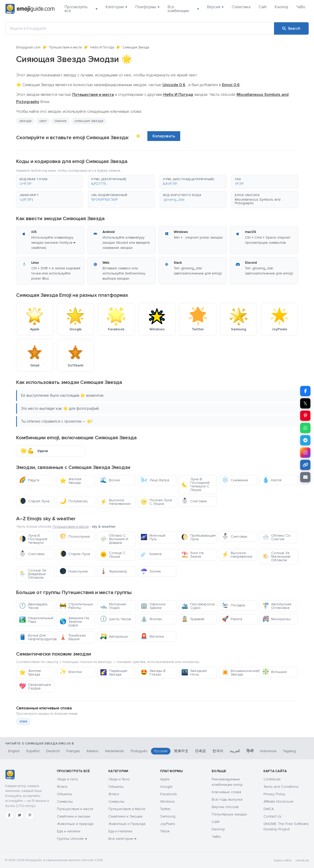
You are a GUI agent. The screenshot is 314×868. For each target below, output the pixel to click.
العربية (235, 751)
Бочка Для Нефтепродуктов (37, 637)
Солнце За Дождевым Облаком (33, 574)
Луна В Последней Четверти (33, 539)
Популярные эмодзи (229, 814)
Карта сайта (283, 860)
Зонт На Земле (192, 555)
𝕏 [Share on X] (305, 403)
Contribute (272, 779)
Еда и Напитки (120, 831)
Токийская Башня (73, 637)
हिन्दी (250, 751)
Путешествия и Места (127, 809)
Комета (151, 554)
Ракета (232, 619)
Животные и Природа (127, 824)
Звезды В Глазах (153, 673)
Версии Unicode (225, 807)
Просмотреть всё (81, 9)
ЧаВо (301, 7)
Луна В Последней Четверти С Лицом (195, 484)
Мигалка (152, 636)
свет (43, 121)
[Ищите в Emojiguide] (140, 28)
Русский (161, 751)
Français (73, 751)
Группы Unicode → (72, 839)
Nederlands (115, 751)
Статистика (241, 7)
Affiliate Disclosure (278, 801)
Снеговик (194, 501)
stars (23, 721)
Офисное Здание (153, 606)
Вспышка (274, 672)
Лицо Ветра (155, 480)
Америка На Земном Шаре (74, 622)
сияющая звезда (89, 121)
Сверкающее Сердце (35, 686)
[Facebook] (9, 815)
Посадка (233, 605)
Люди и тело (68, 779)
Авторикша (114, 636)
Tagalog (289, 751)
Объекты (64, 794)
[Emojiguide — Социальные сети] (10, 775)
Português (139, 751)
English (14, 751)
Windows (168, 801)
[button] (49, 182)
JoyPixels (168, 824)
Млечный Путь (153, 537)
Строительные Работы (76, 606)
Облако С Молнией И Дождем (114, 539)
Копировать (164, 136)
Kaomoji (281, 7)
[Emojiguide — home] (30, 9)
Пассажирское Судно (198, 606)
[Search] (291, 28)
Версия (215, 7)
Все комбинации (183, 9)
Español (33, 751)
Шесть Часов (115, 619)
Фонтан (151, 619)
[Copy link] (305, 465)
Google (166, 787)
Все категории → (122, 839)
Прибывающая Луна (198, 537)
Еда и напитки (69, 831)
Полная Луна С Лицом (156, 502)
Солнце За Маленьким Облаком (276, 556)
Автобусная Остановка (277, 606)
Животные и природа (75, 824)
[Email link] (305, 477)
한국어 (218, 751)
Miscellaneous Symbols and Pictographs (258, 201)
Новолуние (74, 571)
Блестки (71, 672)
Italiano (93, 751)
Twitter (165, 809)
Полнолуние (75, 537)
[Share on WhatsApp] (305, 428)
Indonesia (268, 751)
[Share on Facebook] (305, 391)
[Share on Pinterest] (305, 416)
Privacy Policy (274, 794)
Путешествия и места (65, 47)
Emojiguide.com (28, 47)
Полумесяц (73, 501)
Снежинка (235, 480)
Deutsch (53, 751)
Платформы (147, 7)
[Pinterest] (30, 815)
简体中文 (181, 751)
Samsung (168, 816)
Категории (116, 7)
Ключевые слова (226, 792)
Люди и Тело (119, 779)
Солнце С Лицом (113, 555)
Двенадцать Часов (33, 606)
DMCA (269, 809)
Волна (110, 480)
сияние (60, 121)
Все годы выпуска (227, 799)
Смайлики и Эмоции (125, 816)
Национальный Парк (36, 620)
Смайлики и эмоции (74, 816)
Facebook (169, 794)
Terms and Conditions (281, 787)
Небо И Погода (102, 47)
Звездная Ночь (194, 673)
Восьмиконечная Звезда (240, 673)
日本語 (200, 751)
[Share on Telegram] (305, 440)
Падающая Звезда (114, 673)
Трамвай (193, 619)
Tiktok (165, 831)
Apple (165, 779)
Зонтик (151, 571)
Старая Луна (34, 501)
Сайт (263, 7)
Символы (65, 801)
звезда (25, 121)
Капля (272, 480)
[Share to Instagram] (305, 453)
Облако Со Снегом (276, 537)
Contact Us (272, 816)
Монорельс (276, 619)
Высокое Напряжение (115, 502)
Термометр (114, 571)
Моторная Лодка (113, 606)
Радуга (29, 480)
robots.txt (302, 860)
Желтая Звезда (70, 481)
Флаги (62, 787)
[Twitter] (19, 815)
